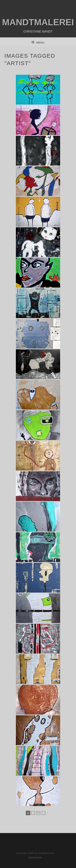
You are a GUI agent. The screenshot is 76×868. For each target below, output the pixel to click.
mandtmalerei (38, 22)
